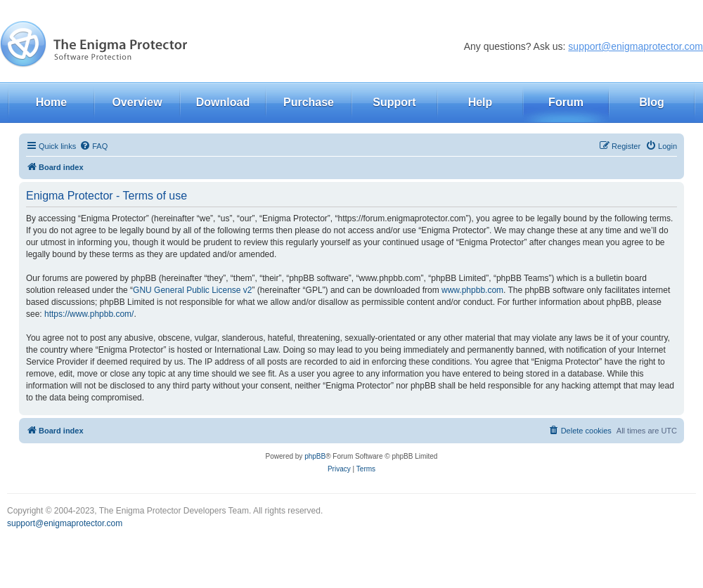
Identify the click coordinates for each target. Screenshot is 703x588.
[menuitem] (93, 146)
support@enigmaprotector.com (636, 46)
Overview (137, 102)
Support (394, 102)
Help (481, 102)
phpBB (315, 456)
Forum (566, 102)
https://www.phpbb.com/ (89, 314)
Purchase (309, 102)
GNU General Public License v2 (192, 290)
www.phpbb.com (472, 290)
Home (51, 102)
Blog (652, 102)
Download (223, 102)
